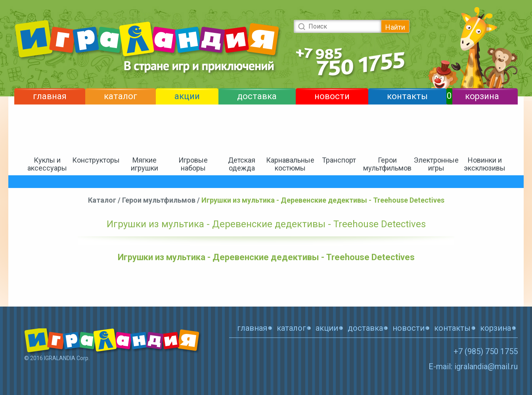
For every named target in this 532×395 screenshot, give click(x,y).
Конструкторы (96, 160)
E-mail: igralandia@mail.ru (473, 366)
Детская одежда (242, 164)
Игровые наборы (193, 164)
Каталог (102, 200)
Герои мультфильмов (387, 164)
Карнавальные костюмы (290, 164)
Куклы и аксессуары (47, 164)
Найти (395, 27)
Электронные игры (436, 164)
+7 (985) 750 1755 (486, 351)
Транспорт (339, 160)
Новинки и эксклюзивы (485, 164)
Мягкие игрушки (144, 164)
